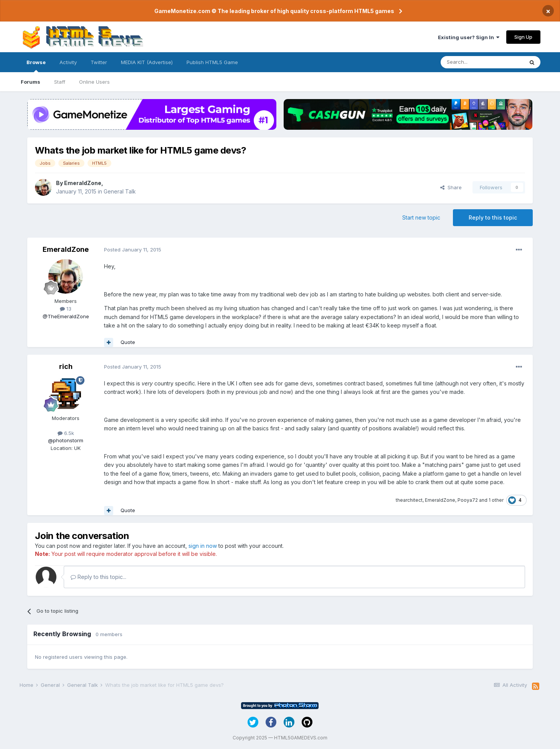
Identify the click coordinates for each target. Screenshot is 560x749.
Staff (60, 82)
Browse (36, 66)
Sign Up (523, 37)
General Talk (120, 191)
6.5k (66, 433)
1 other (496, 500)
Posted (133, 250)
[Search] (482, 62)
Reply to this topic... (98, 577)
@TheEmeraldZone (66, 316)
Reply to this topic (493, 217)
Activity (68, 62)
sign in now (203, 546)
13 (66, 309)
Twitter (99, 62)
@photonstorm (66, 440)
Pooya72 (468, 500)
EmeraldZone (83, 183)
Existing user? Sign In (469, 37)
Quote (128, 342)
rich (66, 366)
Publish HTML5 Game (212, 62)
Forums (31, 82)
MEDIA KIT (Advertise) (147, 62)
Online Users (94, 82)
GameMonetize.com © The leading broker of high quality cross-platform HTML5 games (274, 11)
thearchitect (409, 500)
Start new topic (421, 217)
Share (451, 187)
